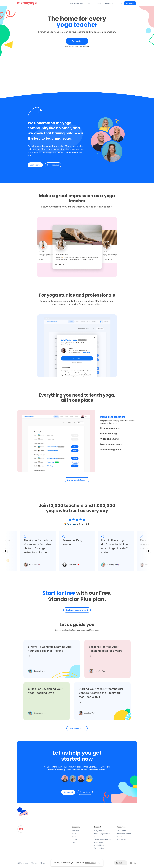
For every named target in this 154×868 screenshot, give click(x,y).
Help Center (109, 3)
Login (119, 3)
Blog (74, 842)
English (119, 863)
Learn (89, 3)
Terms (34, 863)
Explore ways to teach (76, 480)
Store (74, 834)
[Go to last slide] (5, 551)
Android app (99, 845)
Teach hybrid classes (103, 839)
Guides (120, 837)
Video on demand (101, 837)
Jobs (74, 837)
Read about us (53, 165)
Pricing (98, 3)
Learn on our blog (76, 728)
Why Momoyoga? (77, 3)
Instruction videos (124, 834)
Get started (130, 3)
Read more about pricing (76, 610)
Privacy (43, 863)
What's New (99, 848)
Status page (122, 839)
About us (76, 831)
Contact (75, 839)
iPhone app (99, 842)
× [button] (99, 863)
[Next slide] (149, 551)
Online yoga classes (102, 834)
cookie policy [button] (90, 863)
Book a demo (35, 165)
